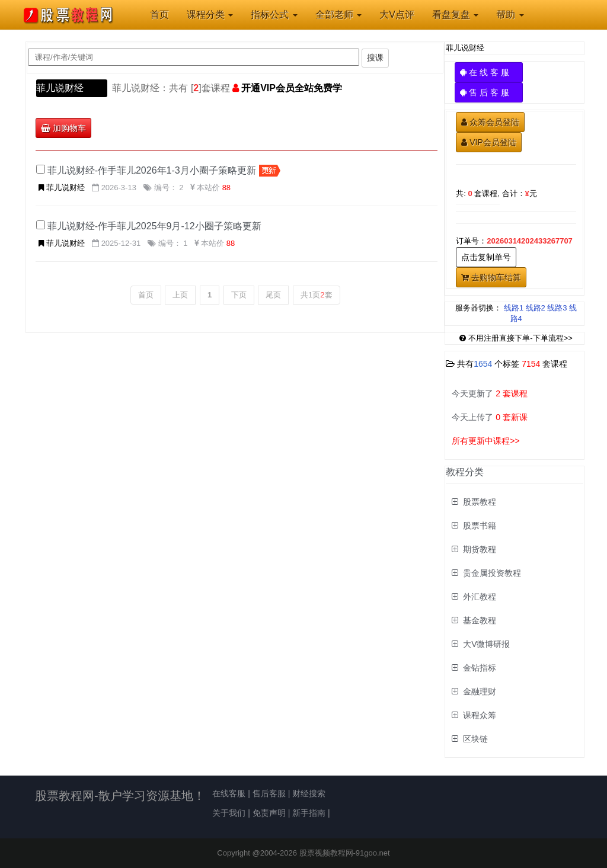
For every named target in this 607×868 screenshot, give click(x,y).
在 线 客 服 (489, 72)
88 (226, 188)
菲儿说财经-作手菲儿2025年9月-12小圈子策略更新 (154, 226)
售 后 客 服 (489, 92)
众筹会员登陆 (490, 122)
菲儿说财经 (60, 88)
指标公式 (274, 15)
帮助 (510, 15)
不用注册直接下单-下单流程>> (516, 338)
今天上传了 (490, 417)
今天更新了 (490, 393)
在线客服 (229, 793)
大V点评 (397, 15)
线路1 (514, 308)
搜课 (375, 57)
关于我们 (229, 813)
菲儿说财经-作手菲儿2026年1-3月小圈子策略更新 (152, 170)
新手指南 (309, 813)
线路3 (557, 308)
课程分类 (210, 15)
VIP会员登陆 (489, 142)
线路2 (536, 308)
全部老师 (338, 15)
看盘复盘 (455, 15)
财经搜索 (309, 793)
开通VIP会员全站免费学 (292, 88)
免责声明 (269, 813)
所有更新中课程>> (485, 441)
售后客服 (269, 793)
